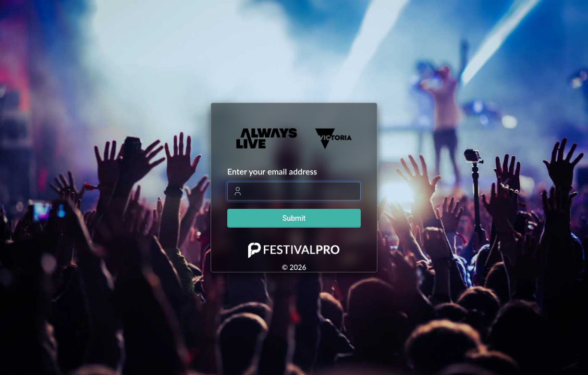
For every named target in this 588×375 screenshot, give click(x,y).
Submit (294, 218)
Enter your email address (272, 171)
